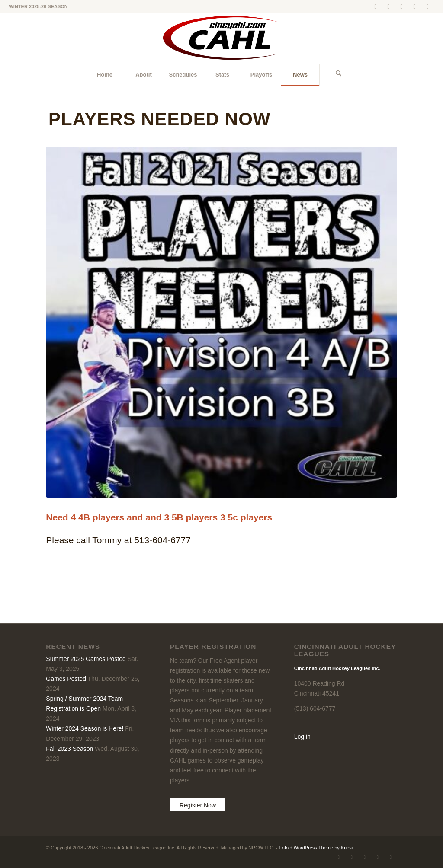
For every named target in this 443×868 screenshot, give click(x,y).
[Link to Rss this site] (428, 6)
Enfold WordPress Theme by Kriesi (316, 848)
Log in (302, 737)
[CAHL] (221, 38)
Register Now (198, 805)
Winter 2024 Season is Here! (85, 728)
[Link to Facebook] (389, 6)
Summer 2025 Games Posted (86, 659)
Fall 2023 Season (69, 749)
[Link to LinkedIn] (402, 6)
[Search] (339, 75)
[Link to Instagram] (415, 6)
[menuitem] (104, 75)
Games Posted (66, 679)
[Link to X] (376, 6)
